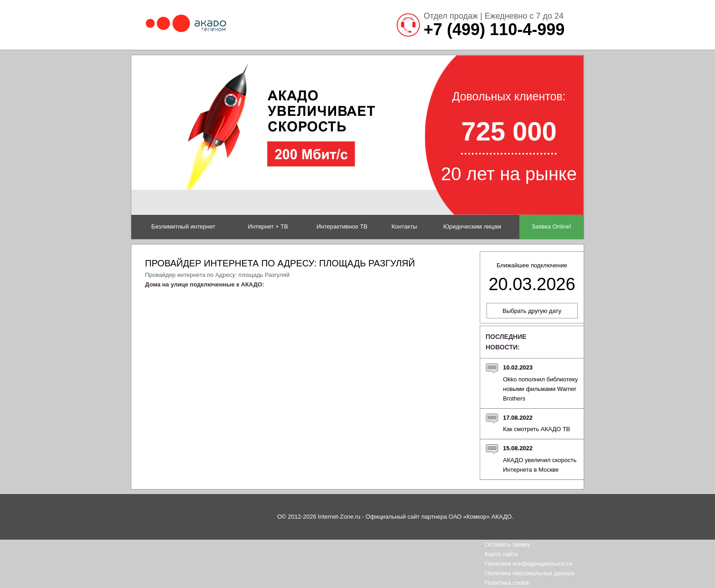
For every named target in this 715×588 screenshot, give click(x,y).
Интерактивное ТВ (342, 226)
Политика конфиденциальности (528, 564)
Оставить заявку (508, 544)
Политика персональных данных (530, 573)
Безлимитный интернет (183, 226)
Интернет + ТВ (268, 226)
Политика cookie (507, 583)
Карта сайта (501, 554)
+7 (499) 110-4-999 (494, 30)
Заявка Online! (552, 226)
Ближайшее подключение (532, 278)
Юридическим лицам (472, 226)
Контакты (404, 226)
